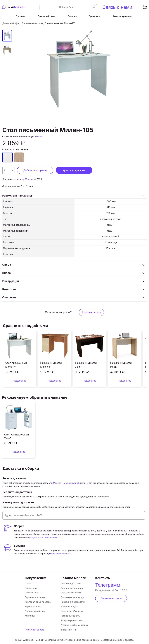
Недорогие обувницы (72, 611)
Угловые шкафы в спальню (74, 625)
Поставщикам (32, 593)
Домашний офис (47, 16)
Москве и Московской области (69, 483)
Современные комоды (72, 597)
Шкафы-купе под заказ (72, 620)
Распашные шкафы (70, 616)
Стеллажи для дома (71, 583)
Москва (29, 179)
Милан (38, 136)
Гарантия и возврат (35, 597)
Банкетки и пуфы (69, 607)
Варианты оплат (33, 607)
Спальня (72, 16)
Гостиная (21, 16)
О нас (28, 583)
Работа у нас (31, 588)
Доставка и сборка (35, 611)
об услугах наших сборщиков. (42, 537)
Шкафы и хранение (122, 16)
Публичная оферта (35, 630)
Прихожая (94, 16)
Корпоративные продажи (38, 602)
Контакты (30, 616)
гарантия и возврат (60, 554)
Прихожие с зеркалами (73, 602)
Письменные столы (32, 23)
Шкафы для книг (69, 630)
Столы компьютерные (72, 588)
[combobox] (8, 170)
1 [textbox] (4, 170)
